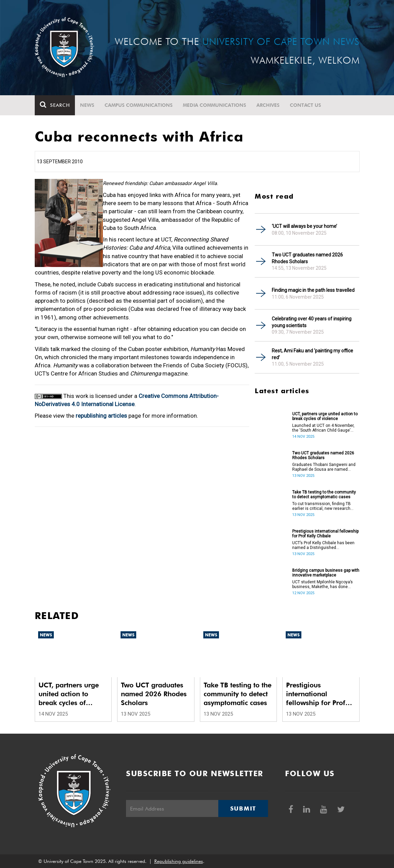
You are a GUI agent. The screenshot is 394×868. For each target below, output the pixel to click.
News (87, 105)
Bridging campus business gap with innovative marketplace (326, 573)
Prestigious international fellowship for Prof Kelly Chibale (325, 534)
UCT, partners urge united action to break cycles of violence (325, 416)
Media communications (215, 105)
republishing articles (101, 416)
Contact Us (305, 105)
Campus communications (139, 105)
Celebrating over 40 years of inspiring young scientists (312, 322)
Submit (243, 808)
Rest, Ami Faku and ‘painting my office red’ (312, 354)
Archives (268, 105)
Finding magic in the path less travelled (313, 290)
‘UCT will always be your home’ (304, 226)
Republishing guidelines (179, 861)
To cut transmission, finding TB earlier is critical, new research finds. (321, 506)
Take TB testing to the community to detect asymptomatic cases (324, 495)
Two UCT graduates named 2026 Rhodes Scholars (307, 258)
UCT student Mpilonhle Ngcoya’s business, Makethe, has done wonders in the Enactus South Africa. (322, 584)
